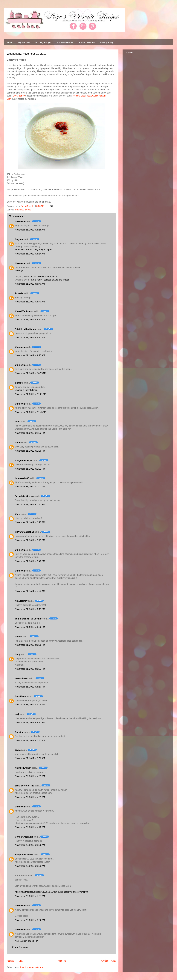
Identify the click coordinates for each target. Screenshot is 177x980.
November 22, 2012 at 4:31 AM (30, 797)
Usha (18, 514)
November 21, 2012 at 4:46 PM (30, 591)
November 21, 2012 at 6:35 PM (30, 645)
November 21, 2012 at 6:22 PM (30, 627)
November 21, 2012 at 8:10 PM (30, 687)
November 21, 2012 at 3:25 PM (30, 522)
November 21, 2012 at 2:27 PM (30, 487)
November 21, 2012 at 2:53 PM (30, 505)
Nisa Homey (21, 601)
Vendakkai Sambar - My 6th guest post (34, 250)
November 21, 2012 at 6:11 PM (30, 609)
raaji (17, 714)
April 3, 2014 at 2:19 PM (26, 941)
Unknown (20, 222)
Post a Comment (20, 947)
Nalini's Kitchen (23, 768)
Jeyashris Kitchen (24, 496)
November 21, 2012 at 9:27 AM (30, 355)
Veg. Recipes (24, 42)
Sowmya (19, 270)
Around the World (87, 42)
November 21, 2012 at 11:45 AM (30, 412)
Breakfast (19, 210)
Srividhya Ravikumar (26, 329)
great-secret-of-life (25, 786)
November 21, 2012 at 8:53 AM (30, 320)
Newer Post (15, 961)
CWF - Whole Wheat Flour (44, 277)
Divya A (19, 239)
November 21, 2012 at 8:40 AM (30, 284)
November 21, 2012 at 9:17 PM (30, 722)
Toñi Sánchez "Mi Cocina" (28, 619)
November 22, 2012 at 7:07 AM (30, 896)
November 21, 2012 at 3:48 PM (30, 561)
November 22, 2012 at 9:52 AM (30, 920)
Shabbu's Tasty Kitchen (26, 390)
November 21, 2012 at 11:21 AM (30, 394)
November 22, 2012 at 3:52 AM (30, 758)
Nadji (18, 654)
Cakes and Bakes (65, 42)
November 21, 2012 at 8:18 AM (30, 230)
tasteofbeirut (22, 678)
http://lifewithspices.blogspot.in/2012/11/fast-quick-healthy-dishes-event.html (52, 892)
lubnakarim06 (22, 478)
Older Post (109, 961)
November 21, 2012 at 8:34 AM (30, 254)
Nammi (19, 637)
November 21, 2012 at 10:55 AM (30, 373)
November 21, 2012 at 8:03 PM (30, 669)
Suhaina (19, 732)
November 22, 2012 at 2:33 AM (30, 740)
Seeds (28, 210)
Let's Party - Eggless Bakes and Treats (50, 280)
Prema (18, 443)
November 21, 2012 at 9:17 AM (30, 338)
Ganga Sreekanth (24, 837)
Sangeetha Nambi (24, 855)
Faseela (19, 293)
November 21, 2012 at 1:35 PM (30, 451)
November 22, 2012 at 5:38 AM (30, 866)
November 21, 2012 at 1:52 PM (30, 469)
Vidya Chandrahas (24, 532)
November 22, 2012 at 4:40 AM (30, 827)
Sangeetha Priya (23, 460)
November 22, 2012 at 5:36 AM (30, 845)
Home (10, 42)
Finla (17, 422)
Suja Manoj (21, 696)
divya (18, 750)
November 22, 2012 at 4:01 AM (30, 776)
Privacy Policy (107, 42)
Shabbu (19, 383)
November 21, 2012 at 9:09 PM (30, 705)
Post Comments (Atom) (31, 967)
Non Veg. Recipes (43, 42)
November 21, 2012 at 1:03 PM (30, 433)
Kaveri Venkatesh (24, 311)
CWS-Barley (19, 96)
